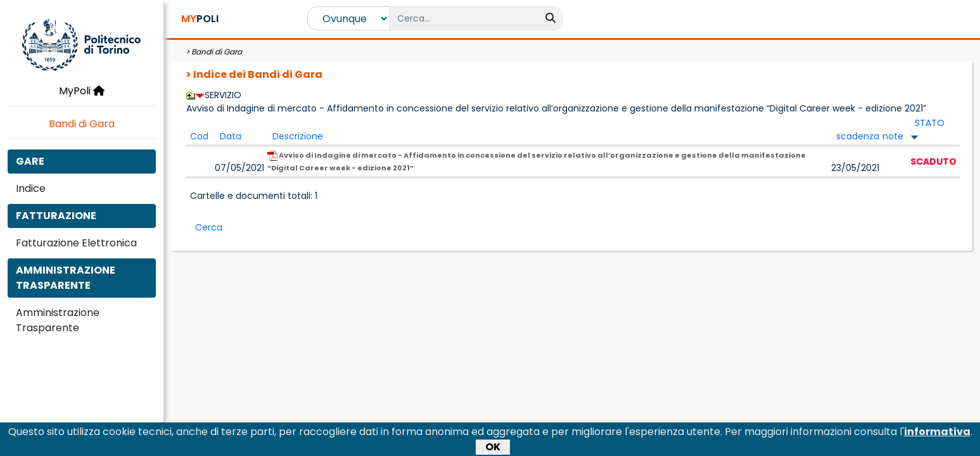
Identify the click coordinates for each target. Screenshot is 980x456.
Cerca (209, 227)
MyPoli (82, 91)
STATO (930, 123)
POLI (200, 19)
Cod (199, 136)
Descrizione (298, 136)
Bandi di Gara (82, 124)
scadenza (858, 136)
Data (231, 136)
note (893, 136)
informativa (937, 434)
